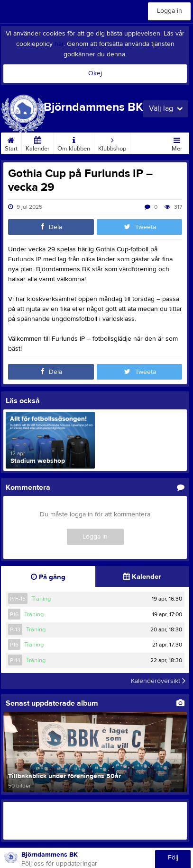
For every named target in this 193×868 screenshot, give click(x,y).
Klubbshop (112, 142)
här (59, 44)
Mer (177, 142)
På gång (48, 577)
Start (11, 142)
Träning (41, 599)
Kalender (37, 142)
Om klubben (74, 142)
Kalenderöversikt (158, 681)
